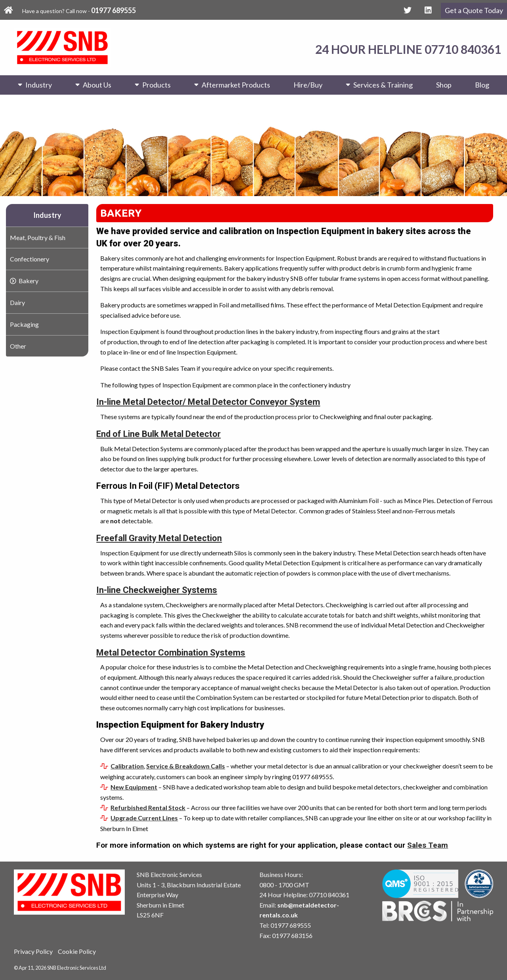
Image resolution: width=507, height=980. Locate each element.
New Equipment (134, 787)
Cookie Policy (77, 951)
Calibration (127, 766)
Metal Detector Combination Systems (171, 653)
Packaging (24, 324)
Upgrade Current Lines (144, 818)
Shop (444, 85)
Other (18, 346)
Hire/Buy (308, 85)
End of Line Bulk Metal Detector (158, 434)
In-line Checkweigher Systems (157, 590)
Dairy (17, 302)
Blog (482, 85)
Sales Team (428, 845)
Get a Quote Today (474, 10)
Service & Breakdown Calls (186, 766)
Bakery (29, 281)
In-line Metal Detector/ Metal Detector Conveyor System (208, 402)
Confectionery (30, 259)
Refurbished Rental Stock (148, 807)
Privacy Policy (33, 951)
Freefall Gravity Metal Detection (159, 538)
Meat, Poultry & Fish (38, 237)
